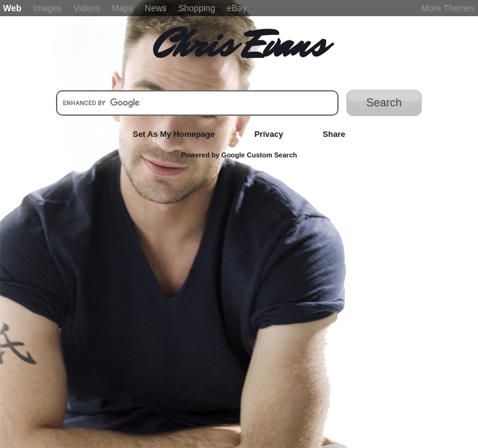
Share (334, 134)
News (156, 8)
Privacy (269, 134)
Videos (87, 8)
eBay (237, 8)
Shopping (197, 8)
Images (47, 8)
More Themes (448, 8)
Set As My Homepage (174, 134)
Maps (122, 8)
